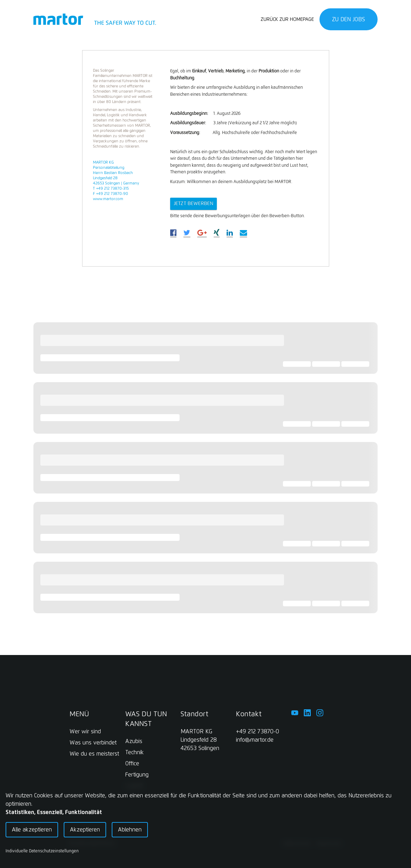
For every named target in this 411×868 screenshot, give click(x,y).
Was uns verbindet (93, 743)
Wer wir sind (85, 732)
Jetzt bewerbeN (193, 204)
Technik (135, 752)
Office (132, 764)
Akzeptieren (85, 830)
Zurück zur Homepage (287, 19)
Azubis (134, 741)
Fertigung (137, 775)
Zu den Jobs (349, 19)
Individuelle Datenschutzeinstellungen (42, 851)
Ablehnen (130, 830)
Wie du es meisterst (94, 754)
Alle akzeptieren (32, 830)
